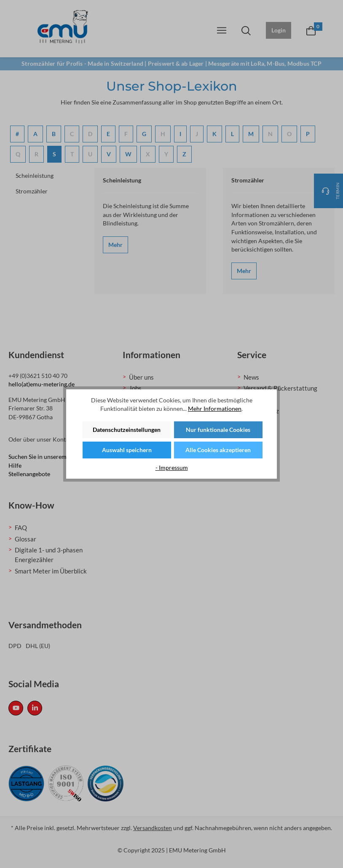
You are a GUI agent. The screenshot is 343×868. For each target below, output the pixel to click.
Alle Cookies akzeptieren (218, 450)
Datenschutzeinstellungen (127, 430)
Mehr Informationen (215, 409)
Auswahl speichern (127, 450)
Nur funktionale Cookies (218, 430)
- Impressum (172, 467)
